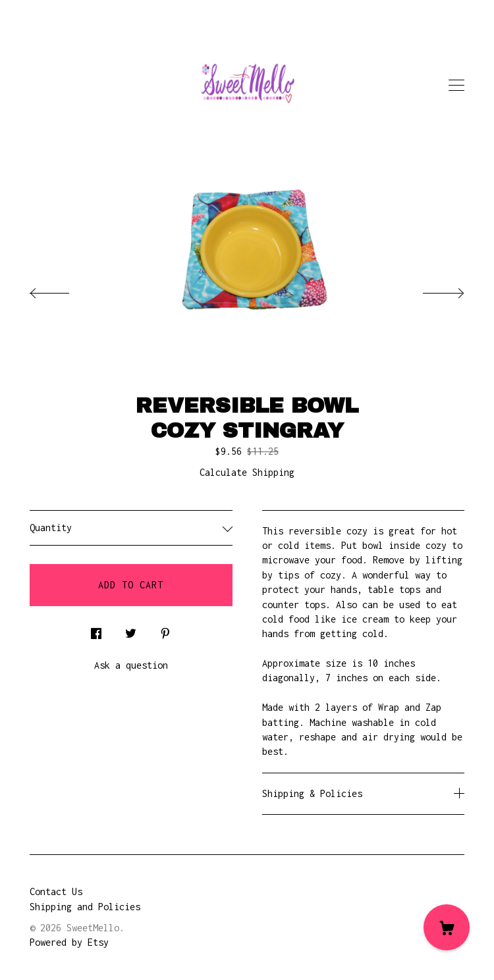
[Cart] (447, 927)
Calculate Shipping (247, 472)
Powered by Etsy (69, 942)
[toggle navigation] (456, 86)
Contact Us (56, 891)
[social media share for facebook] (96, 630)
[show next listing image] (431, 290)
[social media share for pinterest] (165, 630)
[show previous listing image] (63, 290)
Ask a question (131, 665)
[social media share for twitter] (131, 630)
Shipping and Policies (85, 907)
